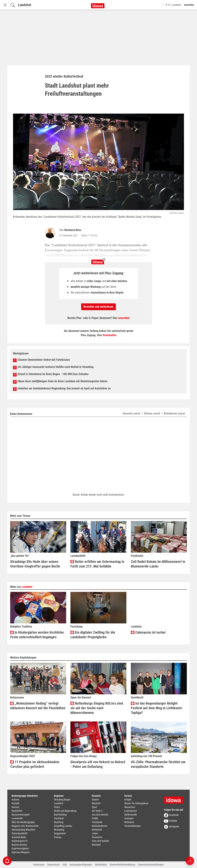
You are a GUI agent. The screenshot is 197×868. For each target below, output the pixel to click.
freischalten (109, 335)
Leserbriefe (17, 818)
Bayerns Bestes (19, 845)
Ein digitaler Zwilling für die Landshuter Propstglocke (93, 635)
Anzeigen (129, 818)
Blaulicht (96, 803)
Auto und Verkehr (100, 841)
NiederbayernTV (20, 841)
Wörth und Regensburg (65, 811)
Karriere (16, 807)
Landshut (24, 5)
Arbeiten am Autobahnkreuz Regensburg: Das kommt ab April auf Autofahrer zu (64, 388)
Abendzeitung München (23, 830)
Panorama (97, 837)
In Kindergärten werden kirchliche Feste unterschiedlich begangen (37, 635)
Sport (94, 807)
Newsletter (17, 811)
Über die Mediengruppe (23, 822)
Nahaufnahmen (100, 826)
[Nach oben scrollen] (190, 861)
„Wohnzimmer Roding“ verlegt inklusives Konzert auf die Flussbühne (38, 706)
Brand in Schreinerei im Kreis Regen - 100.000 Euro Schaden (53, 374)
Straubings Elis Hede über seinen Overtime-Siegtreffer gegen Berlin (35, 564)
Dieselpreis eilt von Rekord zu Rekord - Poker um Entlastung (98, 764)
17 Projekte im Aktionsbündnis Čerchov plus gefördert (35, 764)
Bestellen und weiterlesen (98, 307)
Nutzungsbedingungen (81, 865)
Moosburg (59, 830)
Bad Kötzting (60, 815)
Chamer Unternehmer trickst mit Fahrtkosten (44, 360)
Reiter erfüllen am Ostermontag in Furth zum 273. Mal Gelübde (97, 564)
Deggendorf (60, 833)
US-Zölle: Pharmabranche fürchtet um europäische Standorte (158, 764)
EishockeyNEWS (20, 833)
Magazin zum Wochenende (25, 826)
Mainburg (59, 822)
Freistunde (97, 822)
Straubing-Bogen (62, 800)
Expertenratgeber (20, 848)
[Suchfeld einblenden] (13, 5)
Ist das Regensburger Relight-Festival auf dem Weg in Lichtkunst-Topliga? (157, 708)
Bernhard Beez (73, 230)
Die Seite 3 (97, 811)
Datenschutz (54, 865)
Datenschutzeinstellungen (151, 865)
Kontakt (15, 803)
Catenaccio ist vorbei (148, 633)
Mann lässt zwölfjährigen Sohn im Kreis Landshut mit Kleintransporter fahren (63, 381)
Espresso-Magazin (21, 852)
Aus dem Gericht (100, 815)
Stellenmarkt (130, 815)
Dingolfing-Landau (63, 826)
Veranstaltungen (132, 826)
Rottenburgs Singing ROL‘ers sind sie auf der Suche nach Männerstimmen (97, 708)
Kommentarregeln (21, 815)
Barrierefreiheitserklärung (123, 865)
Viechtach (59, 818)
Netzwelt (96, 845)
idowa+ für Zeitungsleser (136, 803)
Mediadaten (101, 865)
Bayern (95, 800)
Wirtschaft (97, 830)
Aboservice (130, 807)
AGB (65, 865)
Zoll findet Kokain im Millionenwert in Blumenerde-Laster (158, 564)
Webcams (129, 822)
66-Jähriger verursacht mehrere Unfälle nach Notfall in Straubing (56, 367)
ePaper (128, 800)
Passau (58, 837)
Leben (95, 833)
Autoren (16, 800)
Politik (95, 818)
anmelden (124, 318)
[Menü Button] (5, 5)
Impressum (39, 865)
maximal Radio (19, 837)
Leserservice (130, 811)
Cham (57, 807)
